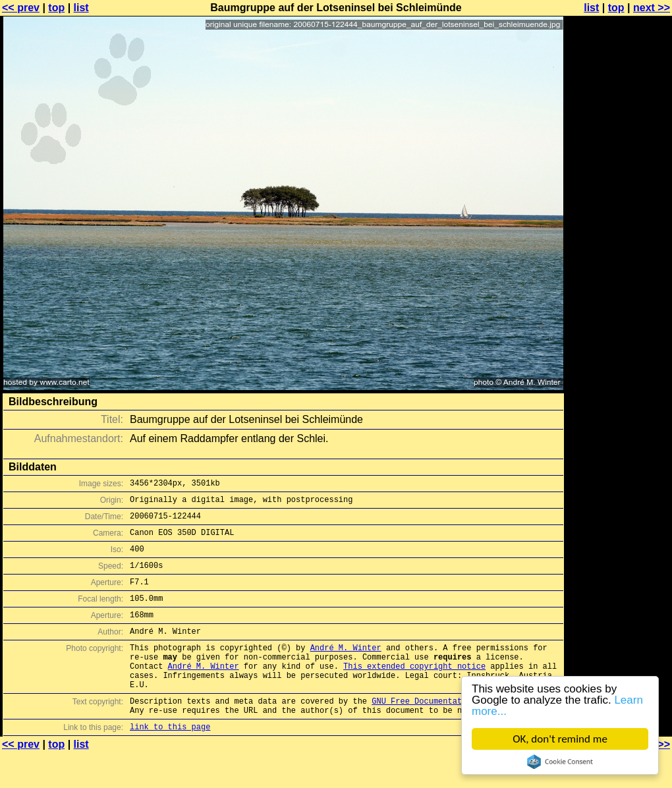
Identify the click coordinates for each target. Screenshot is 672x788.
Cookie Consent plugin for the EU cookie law (560, 762)
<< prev (21, 8)
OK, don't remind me (560, 739)
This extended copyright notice (414, 691)
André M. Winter (346, 669)
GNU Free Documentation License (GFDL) (459, 732)
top (56, 8)
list (81, 8)
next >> (652, 8)
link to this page (170, 762)
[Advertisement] (619, 326)
